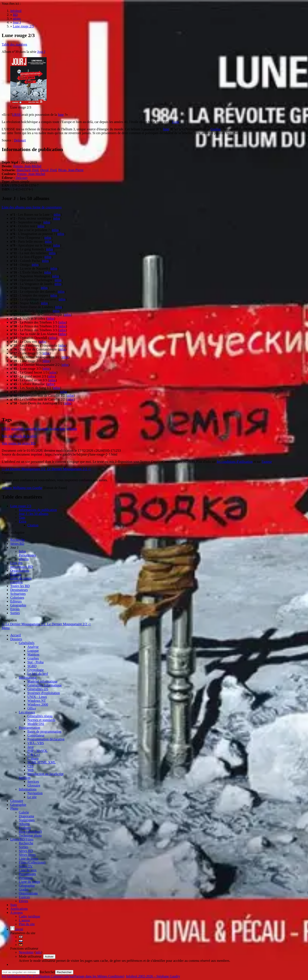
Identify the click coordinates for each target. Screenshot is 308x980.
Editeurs (16, 601)
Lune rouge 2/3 (21, 506)
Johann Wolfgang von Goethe (22, 488)
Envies (15, 609)
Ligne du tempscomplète (21, 580)
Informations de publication (38, 510)
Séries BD (17, 544)
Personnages (27, 555)
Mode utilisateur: (31, 956)
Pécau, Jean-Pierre (71, 170)
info (38, 952)
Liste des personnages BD (21, 565)
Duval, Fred (48, 170)
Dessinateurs (19, 590)
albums (24, 559)
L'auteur (24, 920)
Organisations (20, 571)
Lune (175, 122)
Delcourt (20, 140)
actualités (18, 429)
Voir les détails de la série (19, 436)
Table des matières (14, 44)
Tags (22, 517)
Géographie (18, 605)
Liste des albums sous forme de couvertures (32, 207)
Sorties (15, 613)
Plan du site (27, 924)
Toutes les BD (20, 586)
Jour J (41, 52)
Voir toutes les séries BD (19, 443)
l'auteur (267, 462)
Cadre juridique (30, 916)
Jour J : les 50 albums (34, 514)
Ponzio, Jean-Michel (27, 166)
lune (61, 115)
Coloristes (17, 598)
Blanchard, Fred (27, 170)
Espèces (16, 574)
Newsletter (26, 952)
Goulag (215, 129)
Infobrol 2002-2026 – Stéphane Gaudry (153, 976)
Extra (23, 521)
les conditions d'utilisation (235, 462)
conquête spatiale (37, 429)
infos (57, 215)
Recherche (18, 540)
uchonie (72, 429)
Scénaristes (18, 594)
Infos (22, 551)
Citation (33, 525)
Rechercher (47, 972)
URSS (16, 115)
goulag (54, 429)
